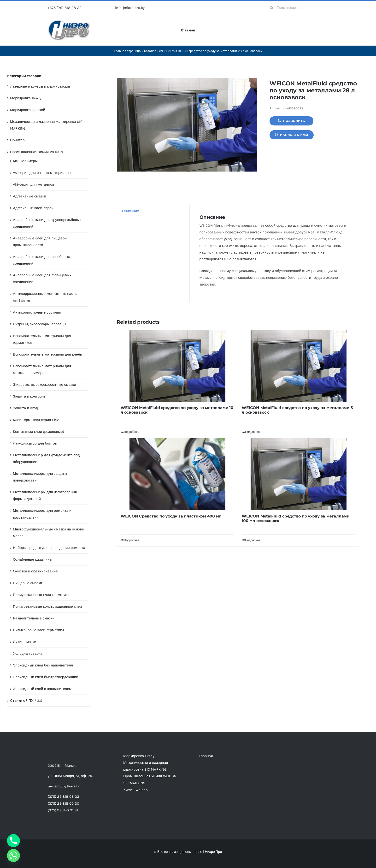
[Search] (272, 8)
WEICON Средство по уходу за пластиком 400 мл (171, 516)
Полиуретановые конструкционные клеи (47, 606)
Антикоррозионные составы (37, 312)
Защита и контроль (29, 396)
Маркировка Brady (26, 98)
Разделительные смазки (34, 618)
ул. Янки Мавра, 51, (70, 776)
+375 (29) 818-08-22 (65, 8)
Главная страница (127, 51)
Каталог (150, 51)
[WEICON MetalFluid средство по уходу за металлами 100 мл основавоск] (299, 474)
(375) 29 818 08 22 (63, 797)
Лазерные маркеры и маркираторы (40, 86)
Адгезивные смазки (29, 196)
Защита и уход (25, 408)
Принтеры (19, 140)
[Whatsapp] (13, 856)
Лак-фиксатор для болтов (35, 443)
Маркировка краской (28, 110)
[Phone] (13, 841)
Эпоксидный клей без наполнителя (43, 665)
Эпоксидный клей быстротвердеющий (46, 677)
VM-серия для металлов (34, 184)
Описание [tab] (131, 211)
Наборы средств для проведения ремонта (49, 548)
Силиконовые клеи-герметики (38, 630)
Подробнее (132, 432)
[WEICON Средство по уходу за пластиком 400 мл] (177, 474)
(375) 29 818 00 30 (63, 803)
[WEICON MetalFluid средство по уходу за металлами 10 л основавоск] (177, 366)
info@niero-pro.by (130, 8)
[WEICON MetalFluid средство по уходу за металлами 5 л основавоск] (299, 366)
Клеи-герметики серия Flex (36, 420)
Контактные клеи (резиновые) (38, 432)
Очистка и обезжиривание (35, 571)
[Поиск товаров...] (297, 8)
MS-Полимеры (25, 161)
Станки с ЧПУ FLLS (26, 701)
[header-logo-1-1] (69, 21)
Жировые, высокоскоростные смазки (44, 385)
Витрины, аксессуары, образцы (40, 324)
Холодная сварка (28, 654)
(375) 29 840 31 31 (63, 810)
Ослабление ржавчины (33, 559)
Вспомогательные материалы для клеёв (47, 354)
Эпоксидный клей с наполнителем (42, 689)
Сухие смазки (25, 642)
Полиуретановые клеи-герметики (41, 595)
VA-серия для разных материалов (42, 173)
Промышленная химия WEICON (37, 152)
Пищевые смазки (28, 583)
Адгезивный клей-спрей (33, 208)
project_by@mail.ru (65, 786)
